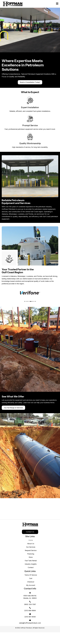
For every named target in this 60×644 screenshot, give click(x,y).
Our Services (31, 547)
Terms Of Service (31, 575)
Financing (31, 554)
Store (31, 557)
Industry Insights (31, 564)
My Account (31, 585)
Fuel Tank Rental (31, 561)
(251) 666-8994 (30, 611)
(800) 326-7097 (30, 604)
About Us (31, 544)
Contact (31, 567)
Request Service (31, 550)
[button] (30, 82)
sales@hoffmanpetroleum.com (30, 623)
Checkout (31, 582)
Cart (31, 578)
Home (31, 540)
